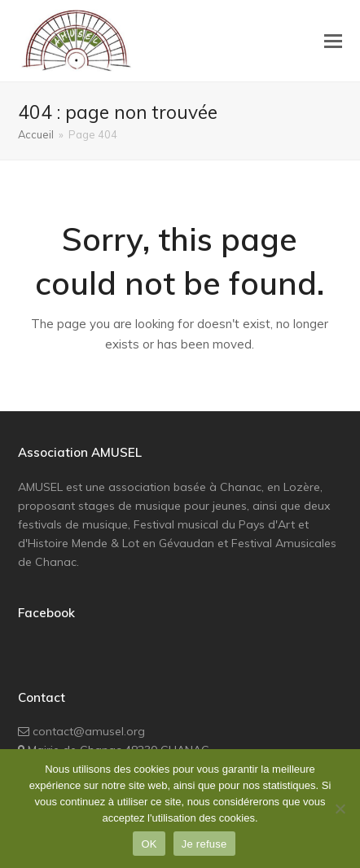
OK (149, 844)
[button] (333, 41)
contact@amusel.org (89, 731)
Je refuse (204, 844)
